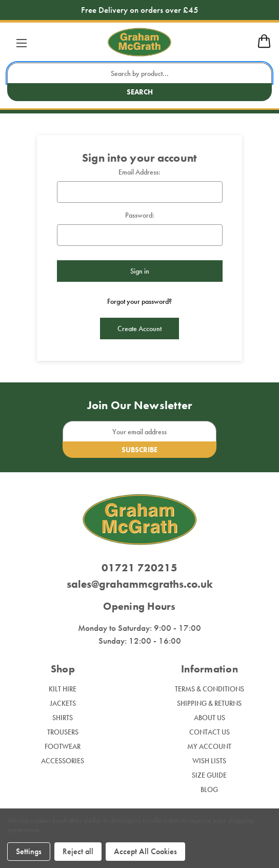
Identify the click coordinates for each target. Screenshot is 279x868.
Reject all (78, 851)
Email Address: (139, 172)
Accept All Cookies (145, 851)
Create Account (139, 329)
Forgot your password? (139, 301)
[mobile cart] (264, 46)
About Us (210, 718)
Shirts (63, 718)
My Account (209, 746)
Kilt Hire (63, 689)
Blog (209, 789)
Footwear (63, 746)
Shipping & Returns (209, 703)
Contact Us (210, 732)
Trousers (63, 732)
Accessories (63, 761)
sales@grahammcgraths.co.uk (140, 584)
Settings (29, 851)
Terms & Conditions (210, 689)
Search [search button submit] (140, 92)
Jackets (63, 703)
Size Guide (209, 775)
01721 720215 (139, 567)
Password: (140, 215)
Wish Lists (209, 761)
